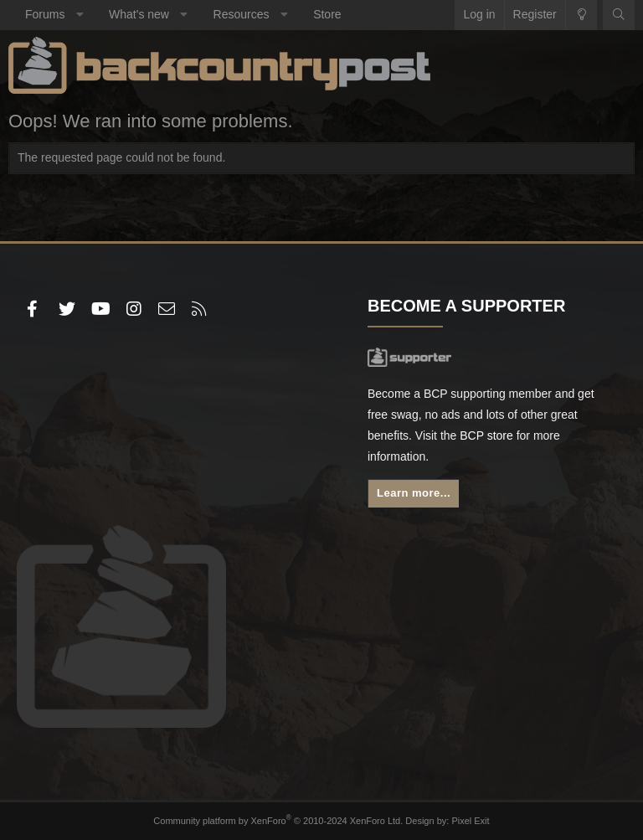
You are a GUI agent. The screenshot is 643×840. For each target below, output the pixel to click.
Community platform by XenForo (278, 821)
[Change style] (581, 15)
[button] (80, 15)
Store (327, 14)
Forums (45, 14)
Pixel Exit (470, 821)
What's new (139, 14)
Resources (242, 14)
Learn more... (414, 493)
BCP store (486, 435)
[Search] (619, 15)
